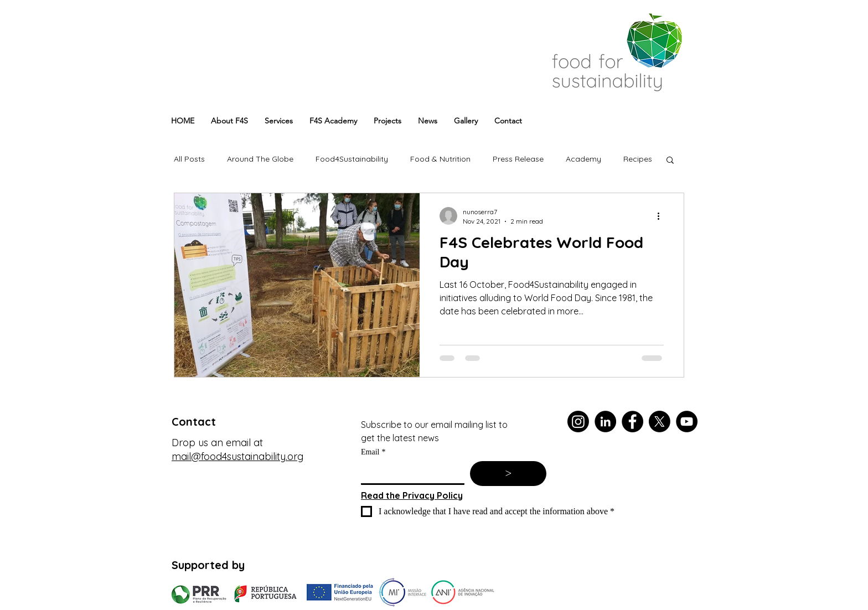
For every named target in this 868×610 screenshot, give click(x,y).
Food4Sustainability (352, 159)
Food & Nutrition (440, 159)
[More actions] (662, 216)
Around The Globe (260, 159)
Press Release (518, 159)
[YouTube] (687, 422)
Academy (583, 159)
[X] (660, 422)
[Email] (409, 472)
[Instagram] (578, 422)
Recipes (638, 159)
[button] (670, 161)
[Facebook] (632, 422)
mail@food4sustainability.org (237, 456)
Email (373, 452)
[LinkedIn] (605, 422)
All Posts (189, 159)
